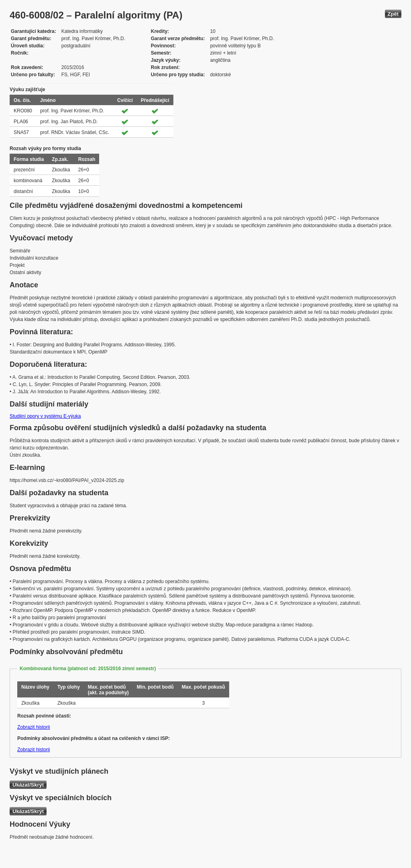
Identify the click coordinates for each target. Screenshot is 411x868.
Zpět (393, 14)
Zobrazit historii (34, 727)
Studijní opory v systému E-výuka (45, 416)
